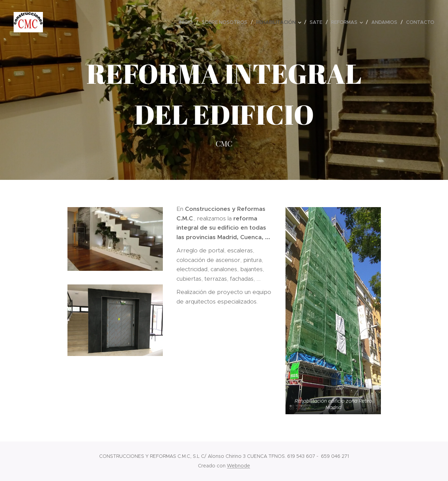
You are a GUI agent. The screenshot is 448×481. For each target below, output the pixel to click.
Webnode (238, 466)
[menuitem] (188, 22)
